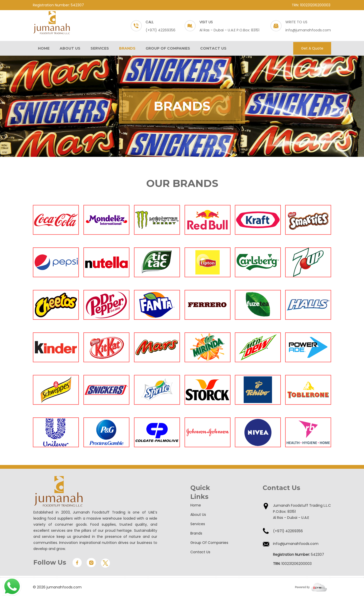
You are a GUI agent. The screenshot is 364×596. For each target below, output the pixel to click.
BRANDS (127, 48)
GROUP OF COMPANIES (168, 48)
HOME (44, 48)
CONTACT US (213, 48)
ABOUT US (70, 48)
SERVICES (100, 48)
